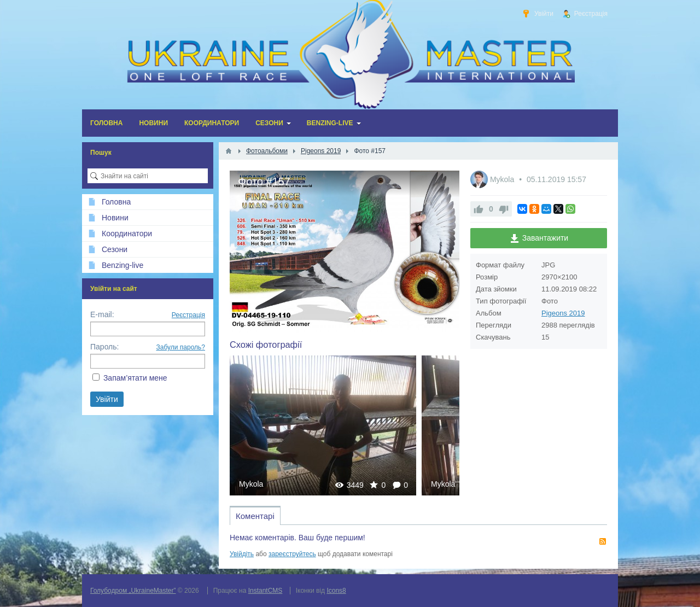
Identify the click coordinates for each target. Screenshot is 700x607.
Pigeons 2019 (563, 313)
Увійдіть (242, 554)
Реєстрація (188, 315)
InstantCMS (266, 591)
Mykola (251, 484)
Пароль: (104, 347)
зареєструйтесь (292, 554)
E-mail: (102, 314)
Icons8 (336, 591)
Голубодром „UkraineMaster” (133, 591)
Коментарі (255, 516)
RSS (603, 541)
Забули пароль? (181, 347)
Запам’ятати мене (135, 378)
